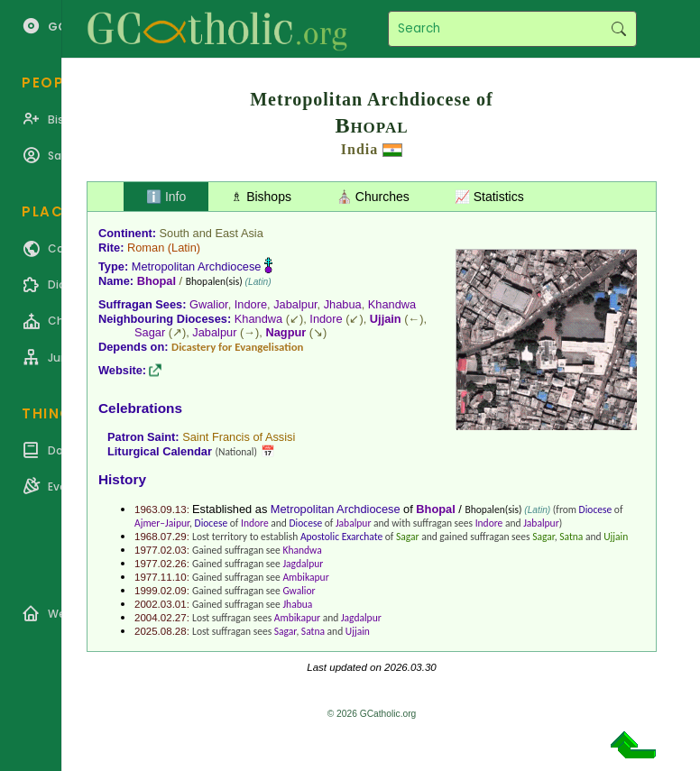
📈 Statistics (489, 197)
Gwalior (209, 304)
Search (618, 29)
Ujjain (386, 319)
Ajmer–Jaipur (162, 523)
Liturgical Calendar (160, 451)
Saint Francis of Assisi (239, 437)
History (122, 479)
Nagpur (286, 332)
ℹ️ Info (166, 197)
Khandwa (392, 304)
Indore (251, 304)
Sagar (150, 332)
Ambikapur (305, 577)
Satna (571, 537)
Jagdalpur (303, 564)
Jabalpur (295, 304)
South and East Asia (212, 233)
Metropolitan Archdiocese (197, 266)
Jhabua (343, 304)
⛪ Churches (373, 197)
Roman (146, 248)
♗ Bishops (261, 197)
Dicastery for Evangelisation (237, 347)
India (359, 149)
